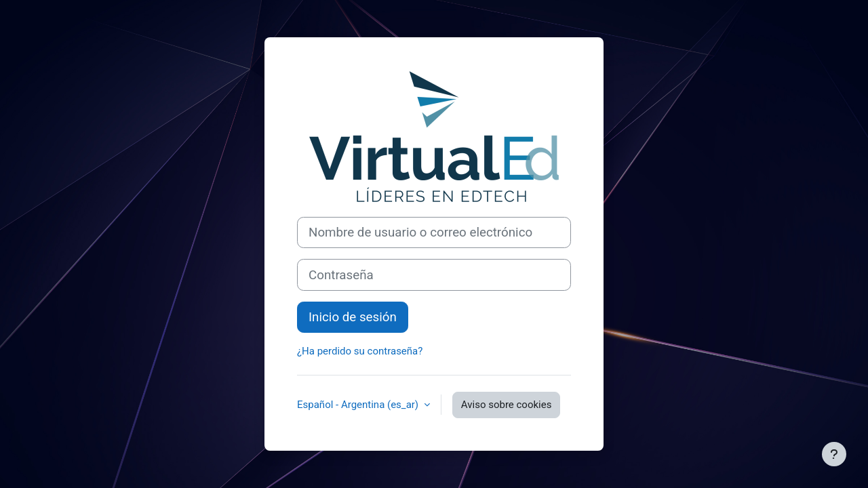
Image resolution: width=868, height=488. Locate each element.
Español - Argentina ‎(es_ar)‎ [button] (359, 405)
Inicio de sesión (353, 317)
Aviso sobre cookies (507, 405)
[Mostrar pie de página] (834, 454)
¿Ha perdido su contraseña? (360, 351)
